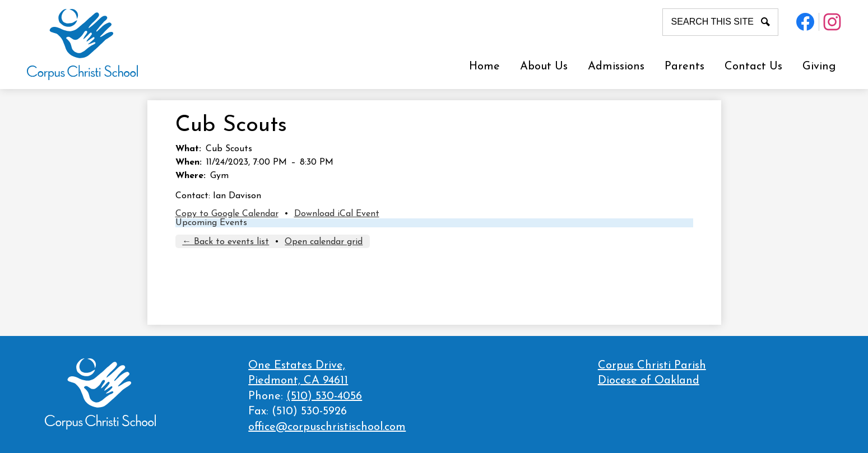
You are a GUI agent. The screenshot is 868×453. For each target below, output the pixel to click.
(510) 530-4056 (324, 396)
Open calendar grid (324, 242)
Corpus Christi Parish (652, 366)
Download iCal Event (337, 214)
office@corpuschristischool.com (327, 427)
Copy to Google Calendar (227, 214)
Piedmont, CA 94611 (327, 373)
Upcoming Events (211, 223)
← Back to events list (226, 242)
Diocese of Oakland (649, 381)
